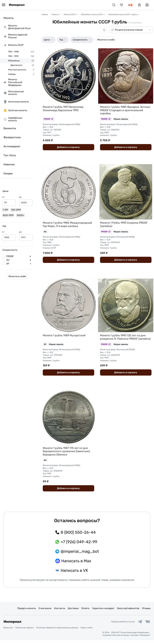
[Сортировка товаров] (131, 30)
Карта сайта (87, 632)
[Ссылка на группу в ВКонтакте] (148, 626)
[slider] (3, 209)
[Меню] (4, 5)
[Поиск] (114, 5)
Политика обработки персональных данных (57, 632)
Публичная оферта (24, 632)
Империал (17, 5)
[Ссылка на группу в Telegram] (140, 626)
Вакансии (8, 632)
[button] (17, 191)
